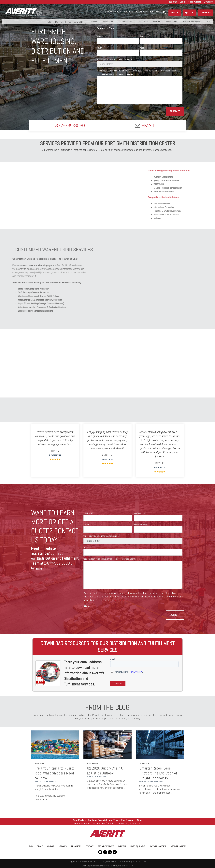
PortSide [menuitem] (157, 22)
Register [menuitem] (173, 2)
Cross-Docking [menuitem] (171, 22)
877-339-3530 (70, 126)
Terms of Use (141, 861)
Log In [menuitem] (183, 2)
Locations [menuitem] (94, 22)
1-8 (76, 823)
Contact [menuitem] (154, 12)
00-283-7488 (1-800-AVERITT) (93, 823)
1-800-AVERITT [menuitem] (195, 2)
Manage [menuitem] (50, 846)
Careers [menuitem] (122, 846)
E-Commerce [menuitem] (143, 22)
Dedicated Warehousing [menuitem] (192, 22)
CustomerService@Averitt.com (126, 823)
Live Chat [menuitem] (208, 2)
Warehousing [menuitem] (108, 22)
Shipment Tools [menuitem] (112, 12)
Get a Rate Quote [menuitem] (106, 846)
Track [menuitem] (40, 846)
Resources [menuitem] (141, 12)
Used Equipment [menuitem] (138, 846)
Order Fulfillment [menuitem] (126, 22)
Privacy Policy (126, 861)
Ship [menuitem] (31, 846)
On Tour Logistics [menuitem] (158, 846)
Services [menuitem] (128, 12)
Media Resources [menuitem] (178, 846)
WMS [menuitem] (208, 22)
